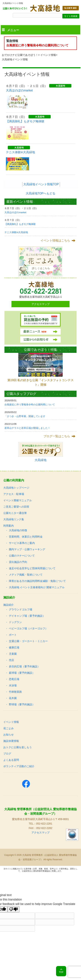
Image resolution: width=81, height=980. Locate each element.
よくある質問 (11, 760)
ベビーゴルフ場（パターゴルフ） (28, 628)
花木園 (13, 698)
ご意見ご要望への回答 (16, 507)
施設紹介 (9, 605)
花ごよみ (9, 728)
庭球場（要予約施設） (22, 673)
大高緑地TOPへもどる (41, 193)
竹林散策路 (15, 692)
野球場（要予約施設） (22, 704)
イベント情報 (48, 55)
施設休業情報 (11, 741)
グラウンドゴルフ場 (21, 609)
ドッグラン (15, 622)
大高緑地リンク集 (14, 519)
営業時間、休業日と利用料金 (26, 537)
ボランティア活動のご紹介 (19, 766)
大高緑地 (40, 460)
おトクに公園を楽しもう (18, 747)
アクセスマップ (40, 304)
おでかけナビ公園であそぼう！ (20, 55)
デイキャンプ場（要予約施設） (27, 616)
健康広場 (14, 647)
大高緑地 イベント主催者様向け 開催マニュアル (37, 587)
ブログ (7, 754)
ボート (13, 635)
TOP (61, 972)
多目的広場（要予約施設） (24, 666)
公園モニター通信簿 (15, 513)
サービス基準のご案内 (22, 543)
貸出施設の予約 (18, 562)
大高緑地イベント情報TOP (41, 184)
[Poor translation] (13, 909)
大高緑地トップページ (16, 488)
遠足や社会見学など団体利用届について (32, 568)
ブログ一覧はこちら (57, 436)
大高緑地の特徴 (18, 530)
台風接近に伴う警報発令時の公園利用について (37, 45)
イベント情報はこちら (55, 240)
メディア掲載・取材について (26, 575)
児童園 (13, 654)
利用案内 (9, 526)
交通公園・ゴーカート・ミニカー (28, 641)
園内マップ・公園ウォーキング (27, 549)
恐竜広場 (14, 679)
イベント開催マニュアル (18, 500)
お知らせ (9, 735)
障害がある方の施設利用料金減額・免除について (37, 581)
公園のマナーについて (22, 556)
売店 (11, 660)
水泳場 (13, 685)
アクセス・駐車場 (14, 494)
